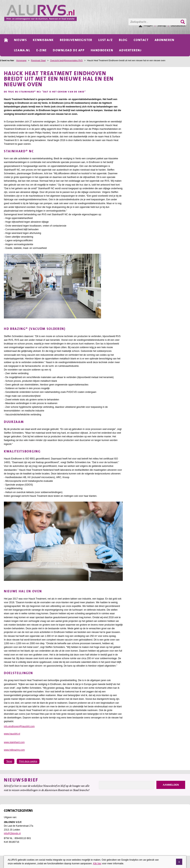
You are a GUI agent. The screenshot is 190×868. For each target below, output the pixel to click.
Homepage (21, 60)
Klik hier (97, 864)
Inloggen (148, 25)
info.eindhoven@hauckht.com (19, 726)
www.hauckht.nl (12, 734)
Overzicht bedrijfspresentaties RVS (66, 60)
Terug (9, 761)
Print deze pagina (28, 761)
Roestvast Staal (38, 60)
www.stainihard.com (14, 742)
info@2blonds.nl (12, 833)
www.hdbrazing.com (14, 750)
